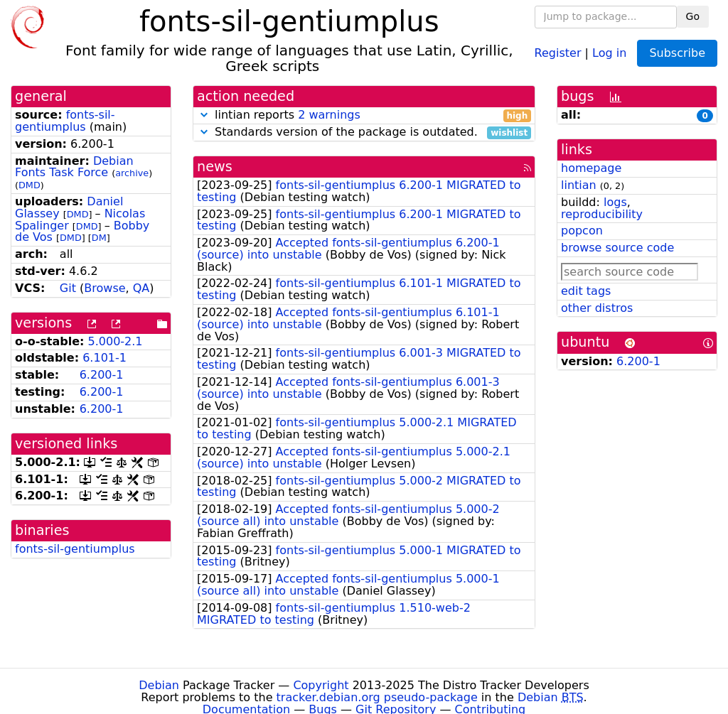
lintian (579, 185)
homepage (591, 168)
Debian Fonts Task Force (74, 167)
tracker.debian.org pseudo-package (377, 697)
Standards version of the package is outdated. (364, 132)
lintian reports (364, 115)
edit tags (586, 291)
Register (558, 52)
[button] (204, 115)
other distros (597, 308)
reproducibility (602, 214)
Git (68, 288)
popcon (582, 231)
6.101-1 (105, 358)
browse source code (617, 248)
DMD (30, 185)
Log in (609, 52)
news (215, 167)
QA (141, 288)
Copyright (321, 685)
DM (99, 238)
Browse (105, 288)
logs (615, 202)
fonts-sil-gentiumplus (65, 121)
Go (693, 16)
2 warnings (329, 115)
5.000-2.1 (116, 341)
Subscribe (677, 53)
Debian (159, 685)
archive (132, 173)
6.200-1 (102, 375)
